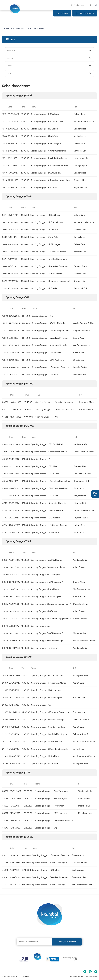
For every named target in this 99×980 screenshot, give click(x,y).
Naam (11, 51)
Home (7, 29)
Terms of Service (77, 977)
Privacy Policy (92, 977)
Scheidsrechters (36, 29)
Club (9, 73)
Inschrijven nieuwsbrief (67, 942)
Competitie (18, 29)
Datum (10, 66)
